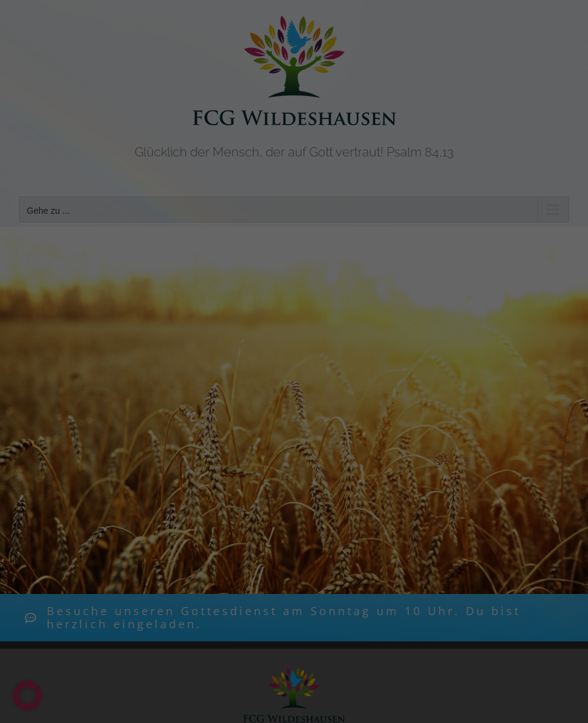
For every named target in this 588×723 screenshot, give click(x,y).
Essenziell (203, 222)
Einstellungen (317, 180)
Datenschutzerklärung (375, 169)
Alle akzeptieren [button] (294, 265)
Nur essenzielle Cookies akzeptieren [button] (294, 338)
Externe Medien (365, 222)
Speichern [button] (294, 302)
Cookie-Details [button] (231, 403)
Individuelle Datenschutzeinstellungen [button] (294, 375)
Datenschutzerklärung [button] (301, 403)
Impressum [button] (364, 403)
